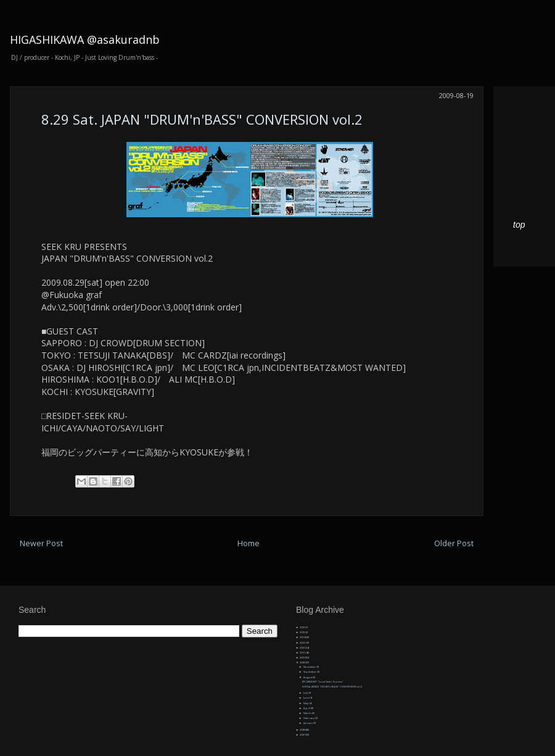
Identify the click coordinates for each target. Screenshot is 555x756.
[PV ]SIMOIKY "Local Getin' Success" (323, 682)
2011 (302, 653)
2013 (302, 643)
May (306, 703)
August (308, 677)
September (310, 672)
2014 (302, 637)
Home (249, 543)
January (308, 723)
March (308, 713)
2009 (302, 663)
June (306, 698)
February (309, 718)
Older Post (454, 543)
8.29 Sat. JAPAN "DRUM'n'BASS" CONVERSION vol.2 (202, 119)
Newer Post (41, 543)
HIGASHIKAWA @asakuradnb (85, 39)
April (307, 708)
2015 (302, 632)
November (310, 667)
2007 (302, 735)
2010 (302, 658)
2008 (302, 730)
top (519, 225)
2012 (302, 648)
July (306, 693)
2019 (302, 627)
